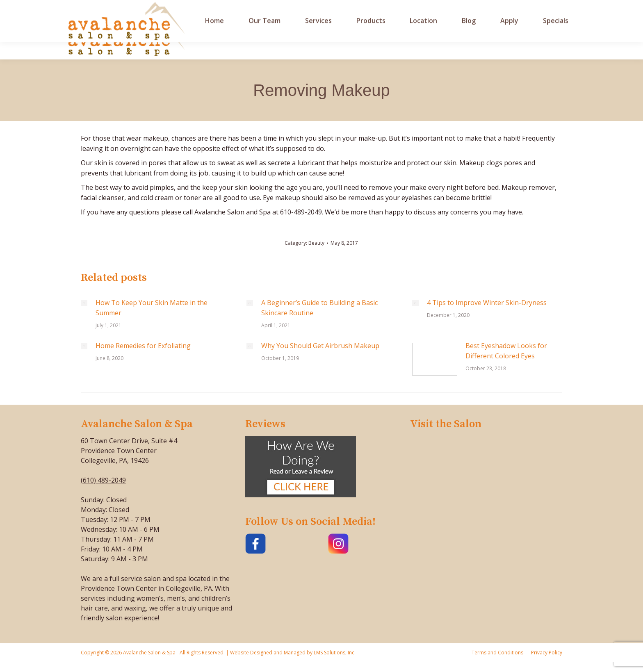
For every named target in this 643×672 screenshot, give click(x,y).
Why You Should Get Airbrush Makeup (320, 346)
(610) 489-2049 (103, 480)
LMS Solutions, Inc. (334, 653)
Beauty (316, 243)
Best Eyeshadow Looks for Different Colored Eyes (506, 351)
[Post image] (84, 303)
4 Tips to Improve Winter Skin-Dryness (487, 303)
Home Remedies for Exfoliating (143, 346)
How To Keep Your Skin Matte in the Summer (152, 308)
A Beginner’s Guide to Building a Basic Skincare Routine (319, 308)
